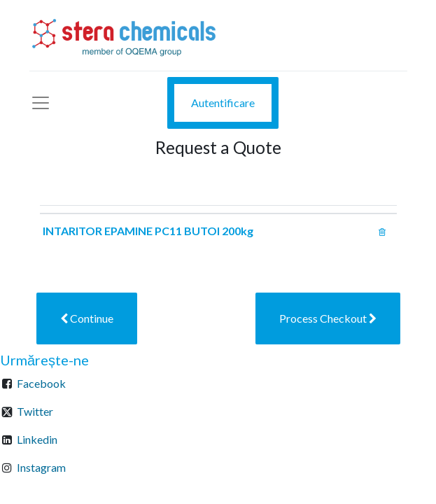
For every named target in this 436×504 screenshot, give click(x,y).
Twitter (35, 411)
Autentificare (223, 103)
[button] (87, 318)
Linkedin (37, 439)
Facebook (41, 383)
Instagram (41, 467)
